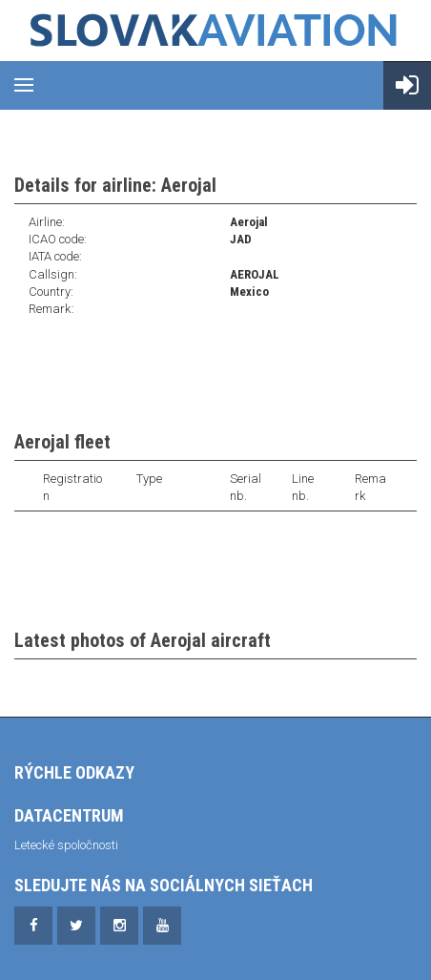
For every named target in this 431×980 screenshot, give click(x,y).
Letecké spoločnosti (66, 845)
